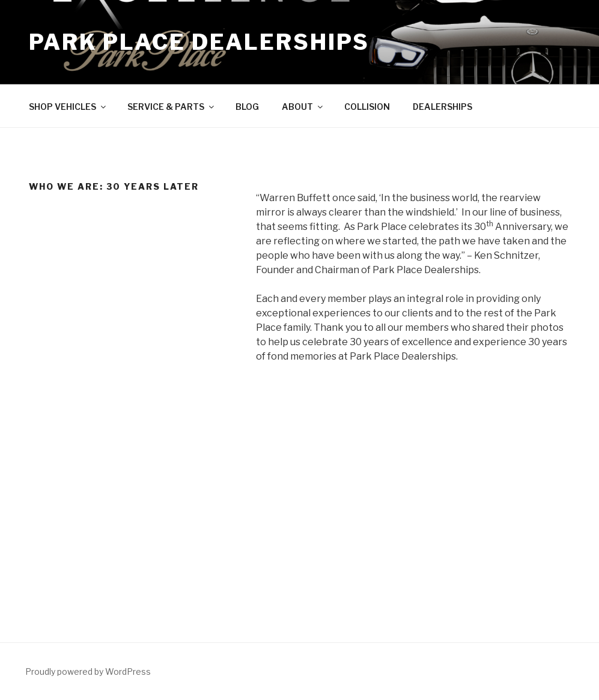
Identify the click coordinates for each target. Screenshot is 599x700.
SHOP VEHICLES (68, 107)
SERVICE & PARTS (172, 107)
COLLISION (367, 107)
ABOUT (303, 107)
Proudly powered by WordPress (88, 671)
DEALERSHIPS (442, 107)
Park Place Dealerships (199, 42)
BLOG (247, 107)
